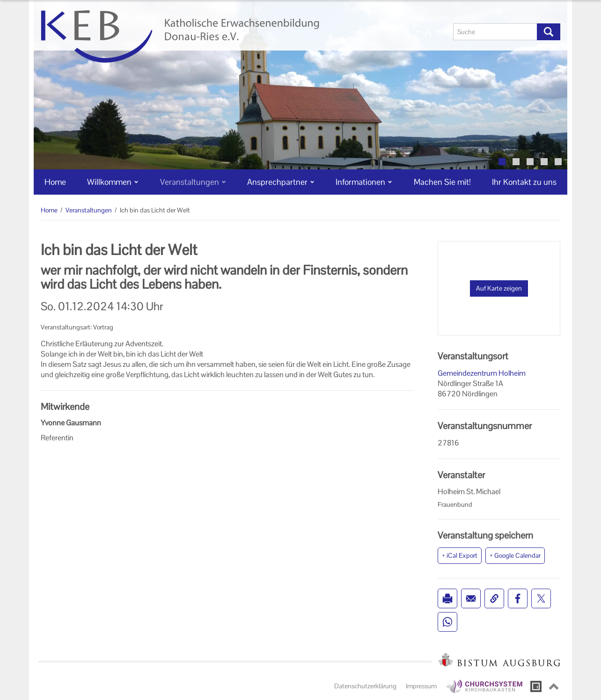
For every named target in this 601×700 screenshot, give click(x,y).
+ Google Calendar (515, 555)
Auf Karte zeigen (499, 288)
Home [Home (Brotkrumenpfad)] (49, 210)
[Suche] (495, 32)
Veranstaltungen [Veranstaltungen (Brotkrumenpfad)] (89, 210)
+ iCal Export (460, 555)
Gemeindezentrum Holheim (482, 373)
